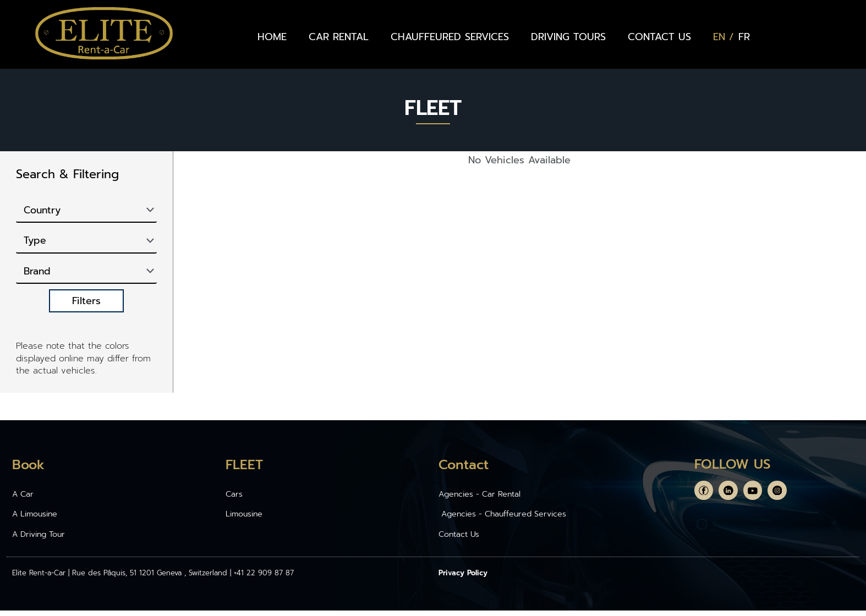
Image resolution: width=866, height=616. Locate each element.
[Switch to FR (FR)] (744, 37)
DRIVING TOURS (568, 37)
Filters (86, 305)
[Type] (86, 243)
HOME (272, 37)
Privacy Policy (463, 578)
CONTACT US (659, 37)
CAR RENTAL (339, 37)
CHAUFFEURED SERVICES (450, 37)
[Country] (86, 211)
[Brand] (86, 275)
